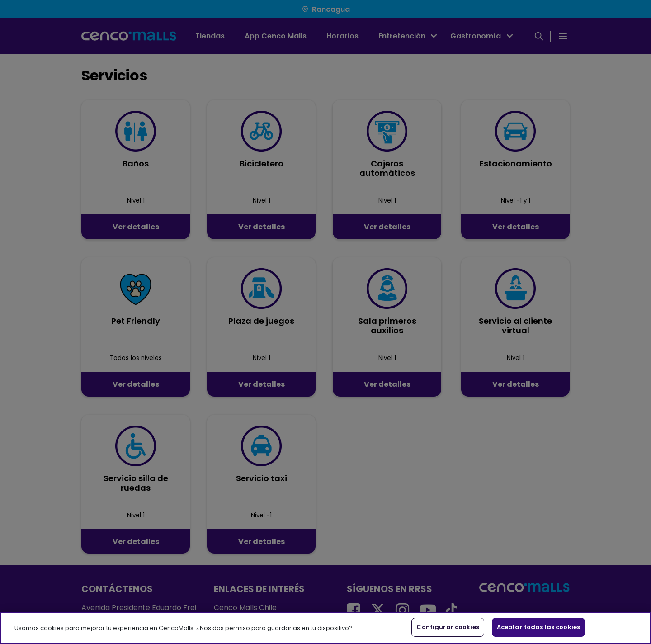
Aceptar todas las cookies (538, 627)
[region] (325, 628)
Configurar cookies (448, 627)
